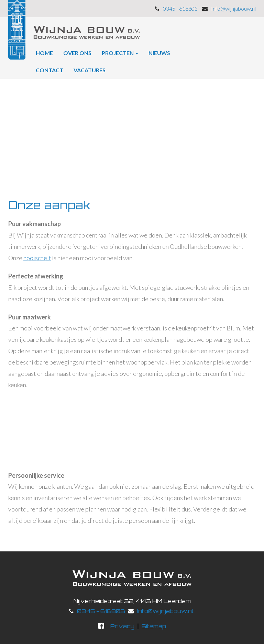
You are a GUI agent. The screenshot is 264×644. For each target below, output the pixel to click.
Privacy (122, 626)
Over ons (77, 53)
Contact (49, 70)
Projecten (120, 53)
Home (44, 53)
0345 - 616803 (101, 611)
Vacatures (90, 70)
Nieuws (159, 53)
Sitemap (154, 626)
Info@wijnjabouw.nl (165, 611)
